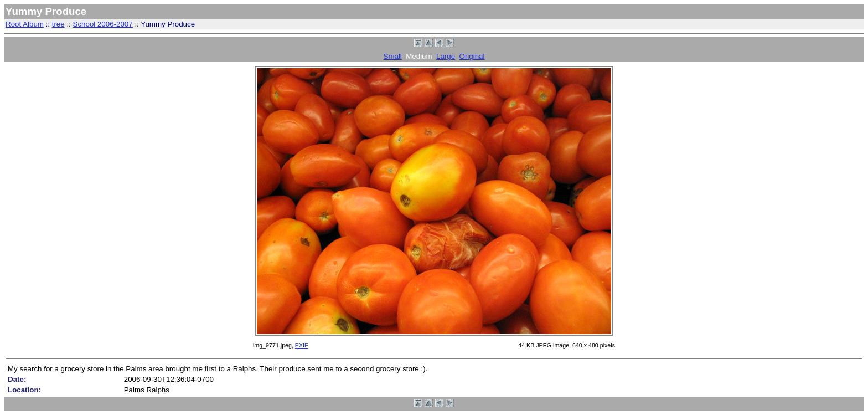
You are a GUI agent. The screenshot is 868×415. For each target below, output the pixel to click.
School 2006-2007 (103, 24)
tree (58, 24)
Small (393, 56)
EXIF (302, 345)
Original (472, 56)
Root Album (25, 24)
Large (446, 56)
